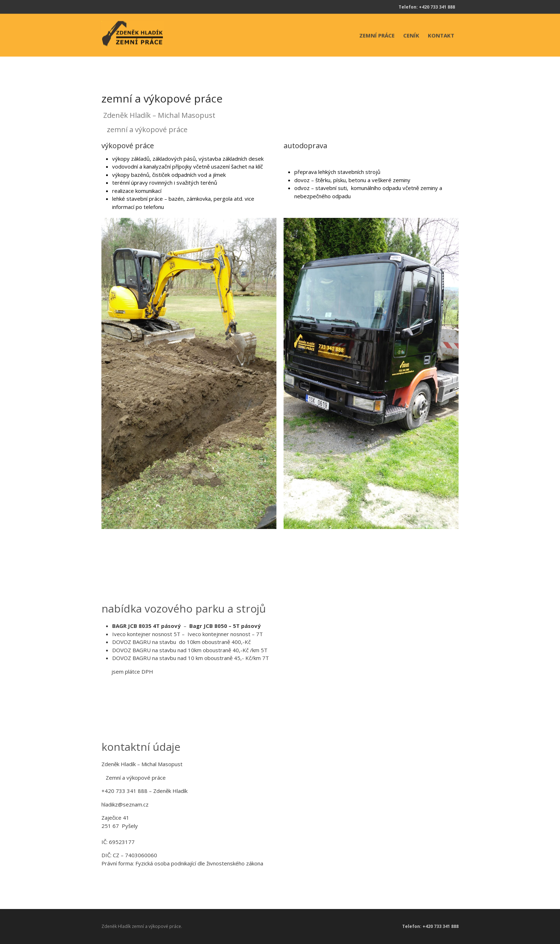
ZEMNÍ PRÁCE (377, 35)
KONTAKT (441, 35)
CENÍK (411, 35)
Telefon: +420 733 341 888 (427, 7)
